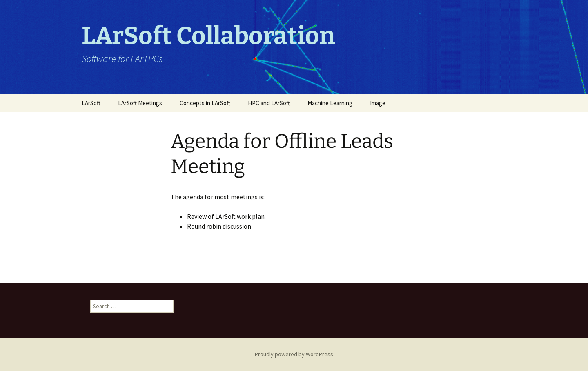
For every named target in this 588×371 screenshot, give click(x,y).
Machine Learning (330, 103)
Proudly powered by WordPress (294, 354)
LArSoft (91, 103)
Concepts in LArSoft (205, 103)
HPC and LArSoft (269, 103)
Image (378, 103)
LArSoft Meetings (140, 103)
